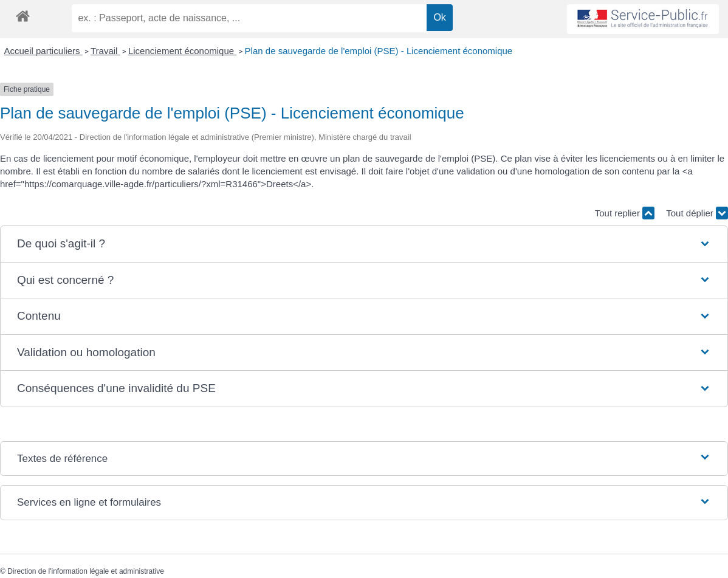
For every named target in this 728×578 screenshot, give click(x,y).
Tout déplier (697, 213)
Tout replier (625, 213)
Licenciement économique (182, 51)
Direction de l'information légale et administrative (86, 571)
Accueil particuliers (43, 51)
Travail (105, 51)
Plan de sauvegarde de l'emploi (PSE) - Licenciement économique (379, 51)
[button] (364, 244)
